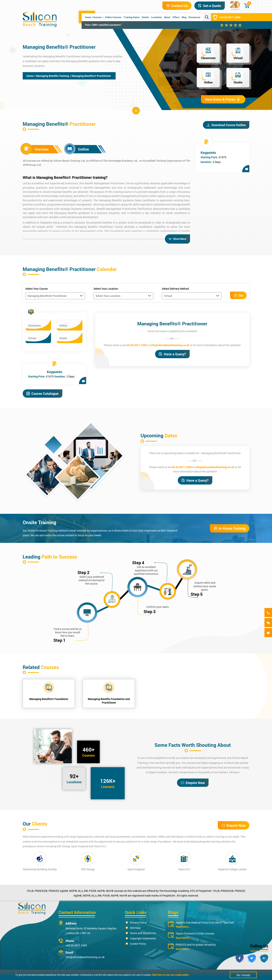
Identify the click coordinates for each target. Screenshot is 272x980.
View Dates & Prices (222, 99)
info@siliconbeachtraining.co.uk (170, 345)
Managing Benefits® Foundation (49, 699)
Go (238, 295)
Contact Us (177, 6)
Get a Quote (210, 6)
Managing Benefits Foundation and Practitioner (109, 701)
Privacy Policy (138, 923)
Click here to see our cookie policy (170, 975)
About (167, 17)
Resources (194, 17)
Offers (176, 17)
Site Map (135, 928)
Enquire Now (193, 783)
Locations (156, 17)
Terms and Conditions (143, 933)
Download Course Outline (226, 125)
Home (88, 17)
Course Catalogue (42, 394)
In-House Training (230, 528)
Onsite (145, 17)
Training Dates (132, 17)
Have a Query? (172, 354)
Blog (184, 17)
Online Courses (113, 17)
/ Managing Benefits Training (52, 76)
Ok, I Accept (243, 975)
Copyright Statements (143, 938)
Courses (98, 17)
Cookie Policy (138, 944)
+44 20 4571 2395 (227, 17)
